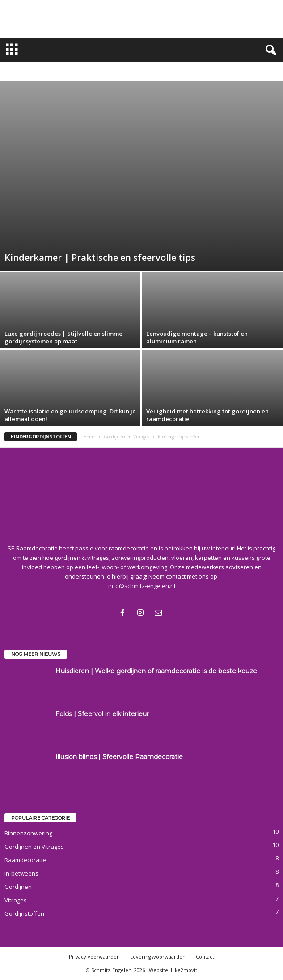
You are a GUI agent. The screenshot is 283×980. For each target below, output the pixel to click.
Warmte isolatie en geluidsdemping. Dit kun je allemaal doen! (70, 415)
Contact (205, 957)
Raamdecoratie (25, 860)
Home (89, 437)
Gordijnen (18, 887)
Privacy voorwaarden (94, 957)
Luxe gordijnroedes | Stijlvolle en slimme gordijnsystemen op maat (63, 337)
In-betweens (21, 873)
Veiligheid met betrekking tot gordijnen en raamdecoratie (207, 415)
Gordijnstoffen (24, 913)
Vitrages (16, 900)
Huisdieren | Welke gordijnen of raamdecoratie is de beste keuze (156, 671)
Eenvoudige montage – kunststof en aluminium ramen (197, 337)
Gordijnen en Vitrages (127, 437)
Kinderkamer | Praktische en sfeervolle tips (100, 257)
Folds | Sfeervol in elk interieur (102, 714)
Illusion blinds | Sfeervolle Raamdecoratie (119, 757)
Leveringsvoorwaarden (158, 957)
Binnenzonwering (28, 833)
